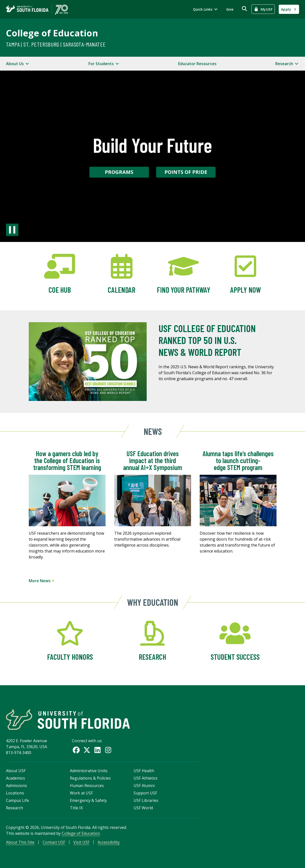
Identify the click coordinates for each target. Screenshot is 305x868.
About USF (16, 771)
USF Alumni (144, 786)
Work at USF (81, 793)
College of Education (52, 33)
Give (230, 9)
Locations (15, 793)
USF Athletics (146, 778)
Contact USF (54, 842)
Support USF (145, 793)
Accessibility (109, 842)
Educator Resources (197, 64)
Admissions (16, 786)
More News (41, 581)
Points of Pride (186, 172)
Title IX (76, 808)
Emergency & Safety (88, 800)
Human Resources (87, 786)
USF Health (144, 771)
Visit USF (81, 842)
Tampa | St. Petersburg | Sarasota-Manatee (56, 44)
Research (14, 808)
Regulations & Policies (90, 778)
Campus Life (17, 800)
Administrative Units (89, 771)
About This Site (20, 842)
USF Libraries (146, 800)
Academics (15, 778)
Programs (119, 172)
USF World (143, 808)
